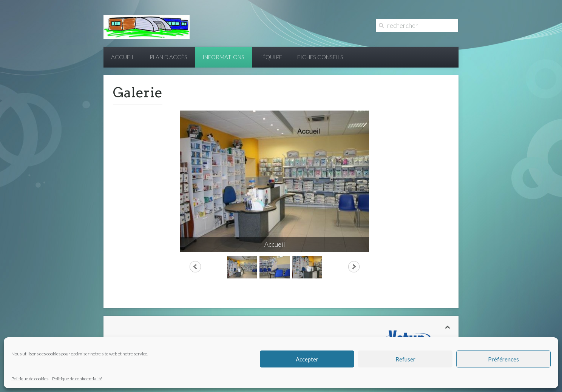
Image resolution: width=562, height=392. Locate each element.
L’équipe (271, 57)
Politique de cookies (30, 379)
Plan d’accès (168, 57)
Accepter (307, 359)
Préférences (503, 359)
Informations (223, 57)
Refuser (405, 359)
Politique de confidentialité (77, 379)
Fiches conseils (320, 57)
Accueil (123, 57)
